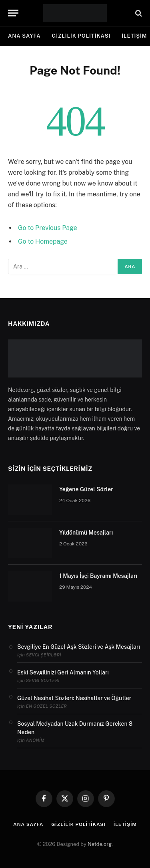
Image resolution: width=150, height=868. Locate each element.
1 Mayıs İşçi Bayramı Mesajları (98, 576)
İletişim (125, 824)
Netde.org (100, 844)
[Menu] (13, 13)
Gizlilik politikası (81, 36)
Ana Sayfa (24, 36)
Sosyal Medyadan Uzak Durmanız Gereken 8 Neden (75, 728)
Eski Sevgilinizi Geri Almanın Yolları (63, 672)
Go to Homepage (43, 241)
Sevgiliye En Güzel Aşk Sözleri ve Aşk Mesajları (79, 647)
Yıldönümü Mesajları (86, 533)
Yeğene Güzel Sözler (86, 489)
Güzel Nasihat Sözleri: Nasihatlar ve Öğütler (74, 698)
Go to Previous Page (48, 228)
